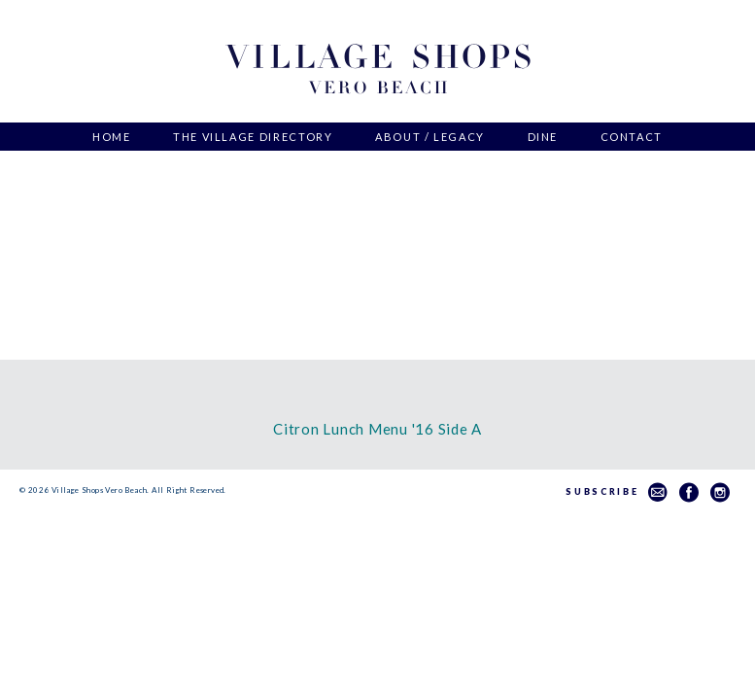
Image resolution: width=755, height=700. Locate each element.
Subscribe (617, 491)
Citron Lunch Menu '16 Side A (377, 429)
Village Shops (378, 70)
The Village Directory (253, 137)
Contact (632, 137)
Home (112, 137)
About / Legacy (430, 137)
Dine (543, 137)
